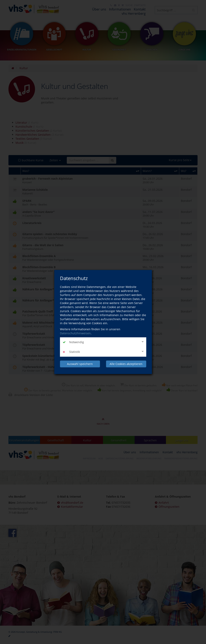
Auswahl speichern (80, 364)
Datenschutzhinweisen (75, 333)
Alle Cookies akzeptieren (126, 364)
